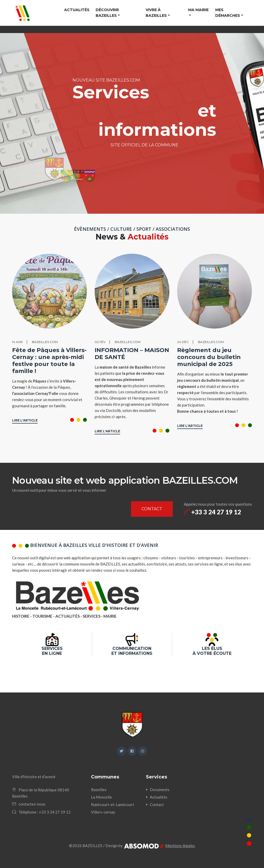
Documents (160, 790)
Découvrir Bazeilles (107, 13)
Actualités (77, 10)
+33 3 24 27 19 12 (212, 512)
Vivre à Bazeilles (156, 13)
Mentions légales (180, 846)
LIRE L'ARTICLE (25, 420)
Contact (157, 805)
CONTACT (152, 509)
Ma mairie (198, 10)
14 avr (17, 342)
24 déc (183, 342)
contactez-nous (32, 804)
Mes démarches (228, 13)
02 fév (100, 342)
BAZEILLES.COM (45, 342)
